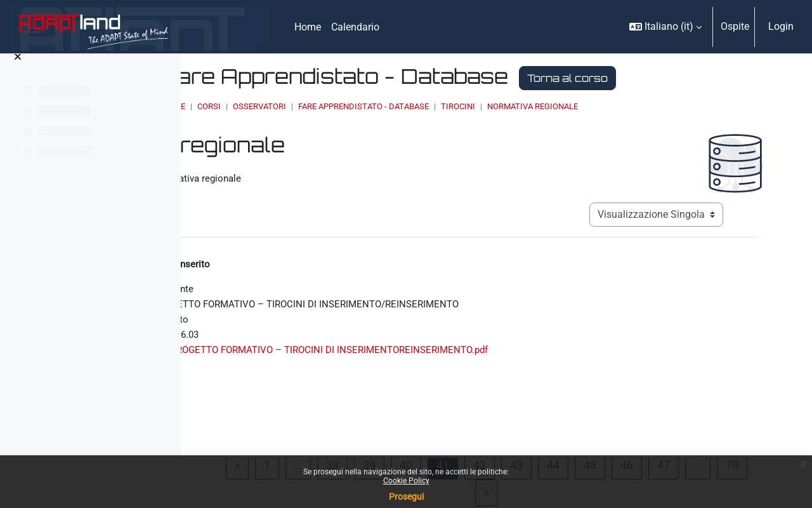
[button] (665, 27)
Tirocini (598, 106)
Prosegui (406, 497)
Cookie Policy (406, 481)
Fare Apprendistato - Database (503, 106)
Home (313, 106)
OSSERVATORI (399, 106)
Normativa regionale (672, 106)
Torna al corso (707, 78)
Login (781, 26)
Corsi (349, 106)
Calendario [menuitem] (355, 27)
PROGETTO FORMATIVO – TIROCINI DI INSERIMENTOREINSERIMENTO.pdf (478, 358)
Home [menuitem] (308, 27)
